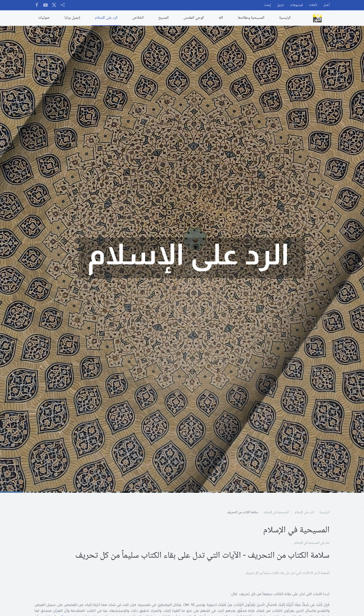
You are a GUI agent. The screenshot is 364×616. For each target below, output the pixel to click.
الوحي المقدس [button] (194, 18)
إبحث (267, 5)
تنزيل (280, 5)
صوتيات (44, 18)
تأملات (313, 5)
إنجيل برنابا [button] (72, 18)
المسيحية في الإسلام (307, 543)
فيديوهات (296, 5)
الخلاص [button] (138, 18)
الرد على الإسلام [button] (106, 18)
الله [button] (221, 18)
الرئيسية (285, 18)
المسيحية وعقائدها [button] (251, 18)
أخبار (326, 5)
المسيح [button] (164, 18)
